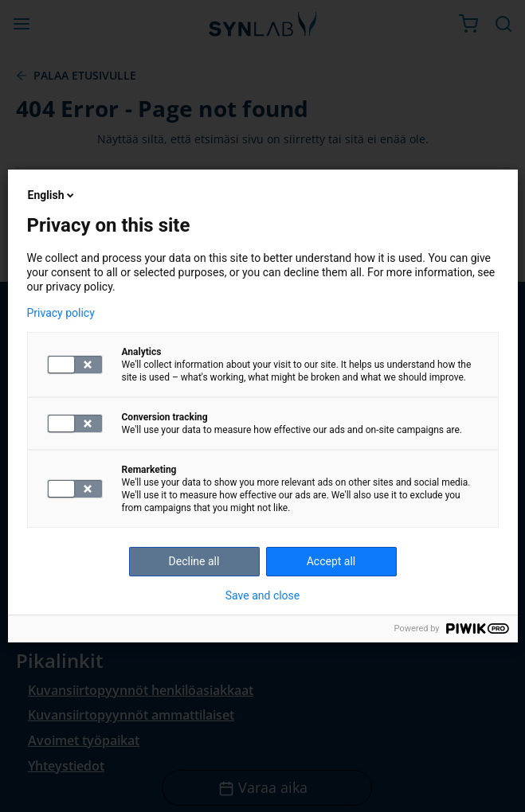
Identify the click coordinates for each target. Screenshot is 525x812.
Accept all (331, 561)
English (53, 195)
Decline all (194, 561)
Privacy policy (61, 313)
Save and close (263, 595)
